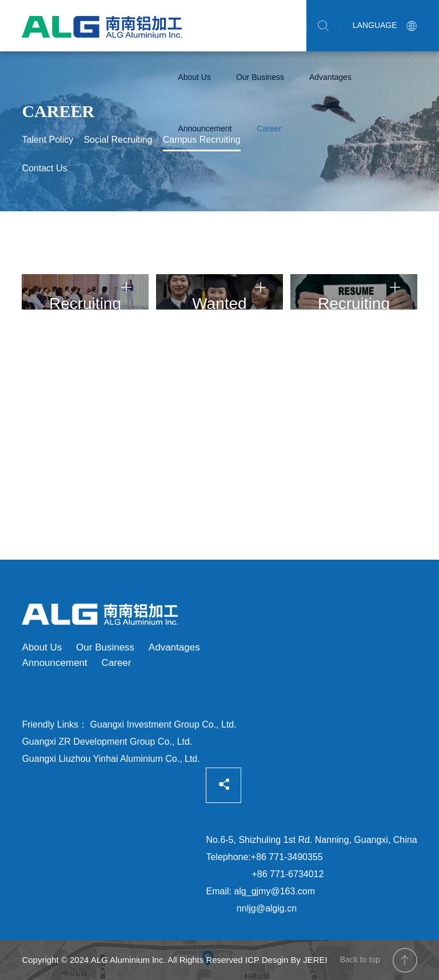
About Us (194, 77)
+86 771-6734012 (288, 874)
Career (270, 128)
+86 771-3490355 (287, 857)
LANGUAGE (385, 25)
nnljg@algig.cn (267, 908)
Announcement (205, 128)
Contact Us (44, 168)
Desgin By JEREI (295, 960)
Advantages (330, 77)
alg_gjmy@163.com (274, 891)
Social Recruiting (118, 140)
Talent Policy (47, 140)
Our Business (260, 77)
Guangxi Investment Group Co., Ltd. (163, 724)
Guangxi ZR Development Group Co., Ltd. (107, 742)
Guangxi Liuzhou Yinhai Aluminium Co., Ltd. (111, 759)
